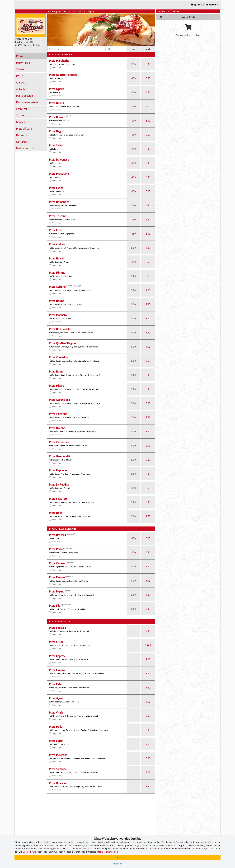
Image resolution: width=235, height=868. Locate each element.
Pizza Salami (56, 145)
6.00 (148, 106)
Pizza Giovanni (58, 783)
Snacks (20, 115)
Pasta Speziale (25, 96)
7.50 (148, 290)
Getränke (22, 142)
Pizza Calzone (57, 287)
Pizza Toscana (58, 216)
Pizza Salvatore (58, 499)
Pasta (20, 76)
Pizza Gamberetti (59, 456)
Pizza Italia (56, 513)
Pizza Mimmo (57, 273)
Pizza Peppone (58, 470)
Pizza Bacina (56, 301)
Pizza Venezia (57, 563)
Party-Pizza (23, 63)
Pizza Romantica (59, 202)
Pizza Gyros (56, 698)
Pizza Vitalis (56, 712)
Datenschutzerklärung (107, 852)
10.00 (148, 645)
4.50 (134, 78)
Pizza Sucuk (56, 741)
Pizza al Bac (56, 642)
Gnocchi (21, 122)
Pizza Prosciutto (59, 174)
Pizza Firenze (57, 577)
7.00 (148, 248)
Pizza (19, 56)
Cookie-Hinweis (30, 852)
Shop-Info (196, 4)
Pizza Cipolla (56, 89)
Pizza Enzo (55, 230)
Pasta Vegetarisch (27, 102)
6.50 (148, 78)
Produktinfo (55, 67)
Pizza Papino (57, 591)
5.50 (148, 92)
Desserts (21, 135)
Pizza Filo (55, 606)
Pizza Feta (55, 684)
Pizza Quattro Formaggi (63, 75)
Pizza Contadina (59, 357)
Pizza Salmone (58, 769)
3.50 (134, 64)
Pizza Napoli (56, 103)
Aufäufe (21, 89)
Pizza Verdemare (59, 442)
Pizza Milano (56, 386)
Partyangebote (25, 148)
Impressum (212, 4)
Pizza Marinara (58, 315)
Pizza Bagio (56, 131)
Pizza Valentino (58, 414)
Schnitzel (21, 109)
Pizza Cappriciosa (59, 400)
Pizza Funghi (56, 188)
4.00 (134, 92)
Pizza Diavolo (57, 117)
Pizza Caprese (57, 656)
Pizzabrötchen (25, 129)
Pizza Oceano (57, 428)
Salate (20, 69)
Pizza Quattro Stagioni (63, 343)
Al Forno (21, 82)
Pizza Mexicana (58, 755)
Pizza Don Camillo (60, 329)
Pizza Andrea (57, 244)
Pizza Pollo (56, 727)
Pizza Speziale (57, 628)
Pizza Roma (56, 371)
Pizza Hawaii (57, 258)
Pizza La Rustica (59, 484)
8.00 (148, 375)
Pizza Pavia (56, 549)
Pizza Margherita (59, 61)
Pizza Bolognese (59, 160)
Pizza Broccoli (57, 535)
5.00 (148, 64)
